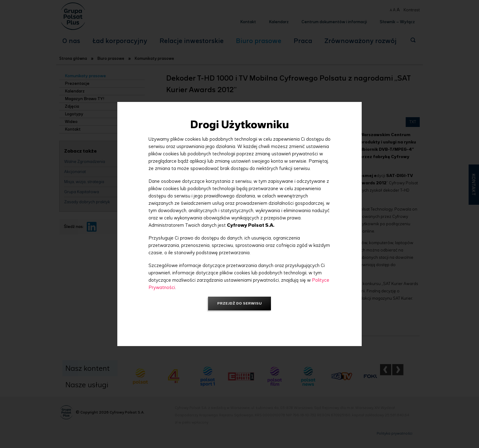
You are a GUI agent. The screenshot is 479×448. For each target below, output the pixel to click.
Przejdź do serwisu (239, 303)
